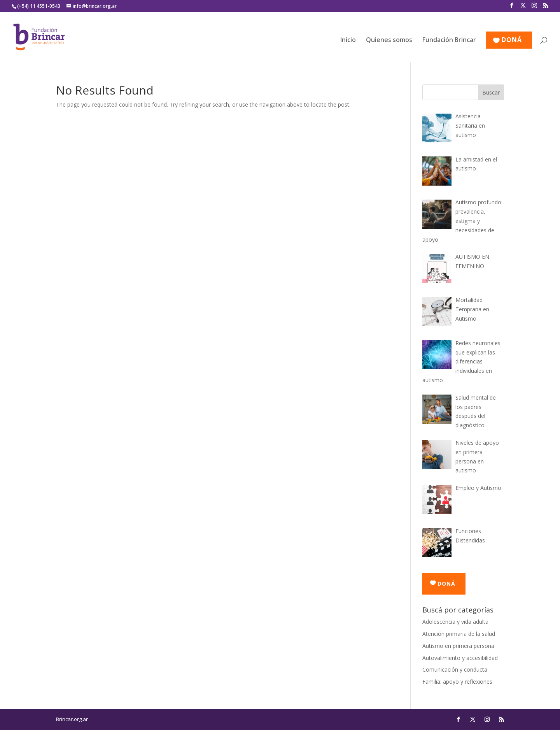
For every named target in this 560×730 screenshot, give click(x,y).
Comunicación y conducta (455, 669)
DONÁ (512, 40)
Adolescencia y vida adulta (455, 622)
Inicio (348, 40)
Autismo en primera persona (458, 646)
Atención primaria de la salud (459, 634)
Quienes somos (389, 40)
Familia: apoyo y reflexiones (457, 682)
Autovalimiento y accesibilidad (460, 658)
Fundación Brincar (449, 40)
